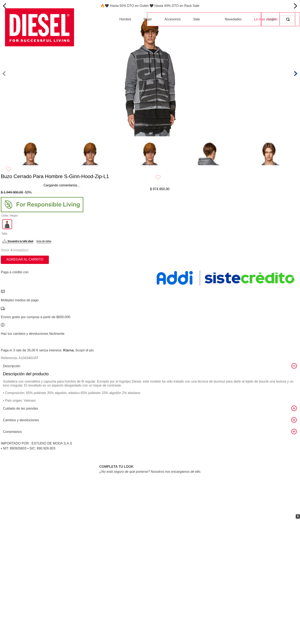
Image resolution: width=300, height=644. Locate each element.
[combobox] (287, 19)
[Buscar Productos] (289, 19)
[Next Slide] (295, 6)
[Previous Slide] (5, 6)
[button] (7, 229)
